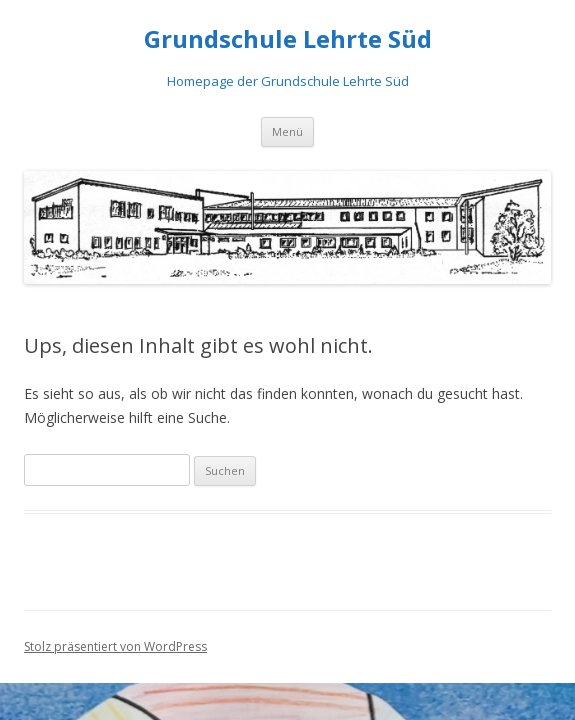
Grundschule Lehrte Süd (288, 39)
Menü (287, 131)
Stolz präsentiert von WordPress (115, 646)
